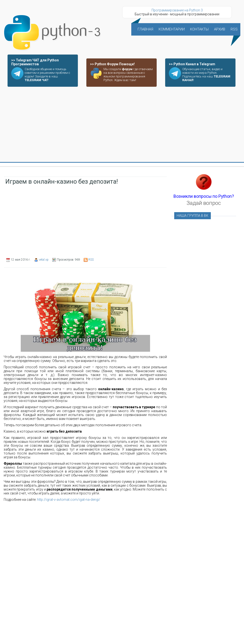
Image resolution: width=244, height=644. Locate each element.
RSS (91, 260)
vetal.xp (44, 260)
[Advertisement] (122, 125)
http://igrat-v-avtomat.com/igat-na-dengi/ (69, 500)
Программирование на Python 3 (177, 10)
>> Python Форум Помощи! (112, 64)
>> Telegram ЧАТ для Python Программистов (35, 62)
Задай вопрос (204, 203)
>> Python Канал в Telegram (192, 64)
